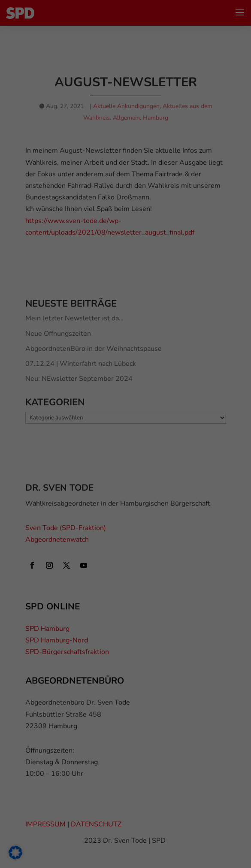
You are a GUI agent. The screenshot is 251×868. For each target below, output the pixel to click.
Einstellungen (133, 122)
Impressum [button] (167, 414)
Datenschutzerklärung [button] (129, 414)
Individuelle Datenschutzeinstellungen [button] (125, 393)
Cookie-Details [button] (88, 414)
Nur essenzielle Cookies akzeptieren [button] (126, 368)
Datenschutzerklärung (84, 105)
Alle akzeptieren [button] (126, 317)
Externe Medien (47, 252)
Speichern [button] (125, 343)
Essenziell (39, 216)
